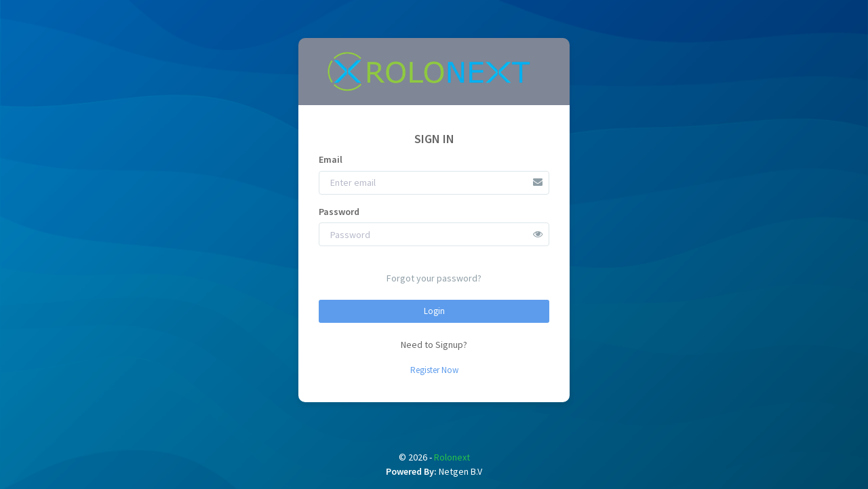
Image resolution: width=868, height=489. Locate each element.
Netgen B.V (460, 471)
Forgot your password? (434, 278)
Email (331, 159)
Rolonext (452, 457)
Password (339, 212)
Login (434, 311)
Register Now (434, 370)
